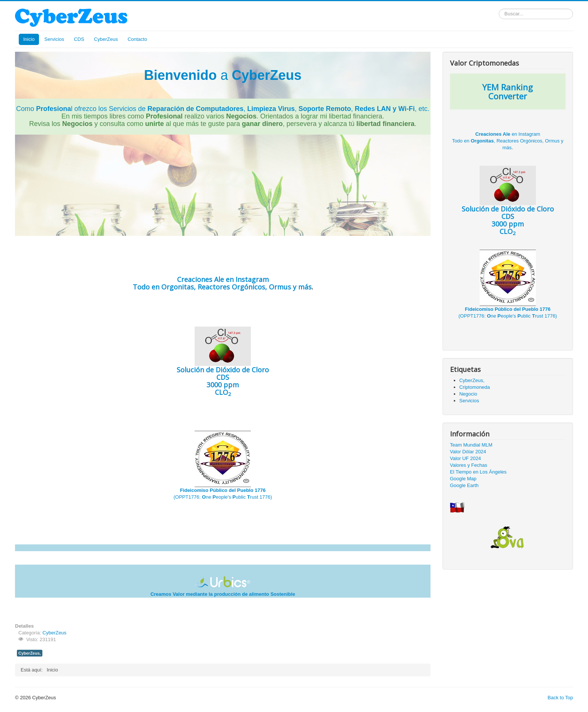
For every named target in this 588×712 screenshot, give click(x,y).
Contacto (137, 39)
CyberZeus (106, 39)
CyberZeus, (30, 653)
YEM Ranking (508, 87)
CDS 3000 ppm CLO (223, 369)
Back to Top (560, 698)
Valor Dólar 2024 (468, 452)
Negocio (468, 394)
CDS (79, 39)
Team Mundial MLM (471, 445)
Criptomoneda (475, 387)
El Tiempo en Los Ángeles (478, 472)
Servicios (54, 39)
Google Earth (464, 485)
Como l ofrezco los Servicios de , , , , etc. (223, 109)
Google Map (463, 479)
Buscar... (499, 9)
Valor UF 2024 (466, 458)
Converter (508, 96)
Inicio (29, 39)
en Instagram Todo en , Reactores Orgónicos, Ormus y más (222, 283)
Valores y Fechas (469, 465)
